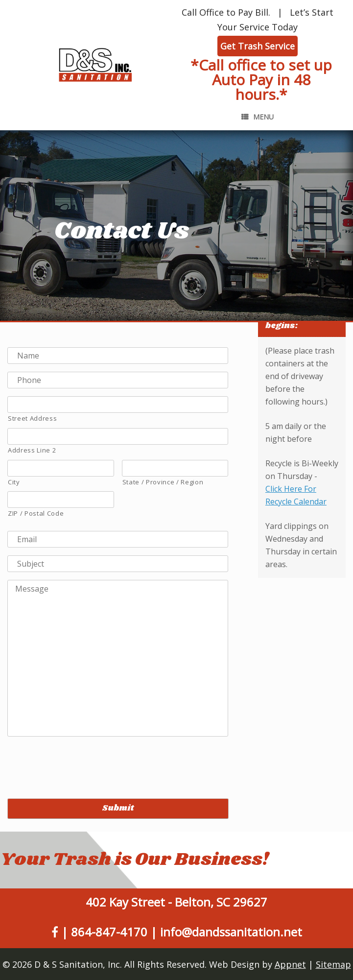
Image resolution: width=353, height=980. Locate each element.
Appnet (290, 964)
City (14, 482)
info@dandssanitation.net (231, 932)
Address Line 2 (32, 450)
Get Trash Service (258, 46)
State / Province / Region (163, 482)
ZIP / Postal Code (36, 513)
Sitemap (333, 964)
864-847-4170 (109, 932)
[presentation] (82, 764)
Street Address (32, 418)
